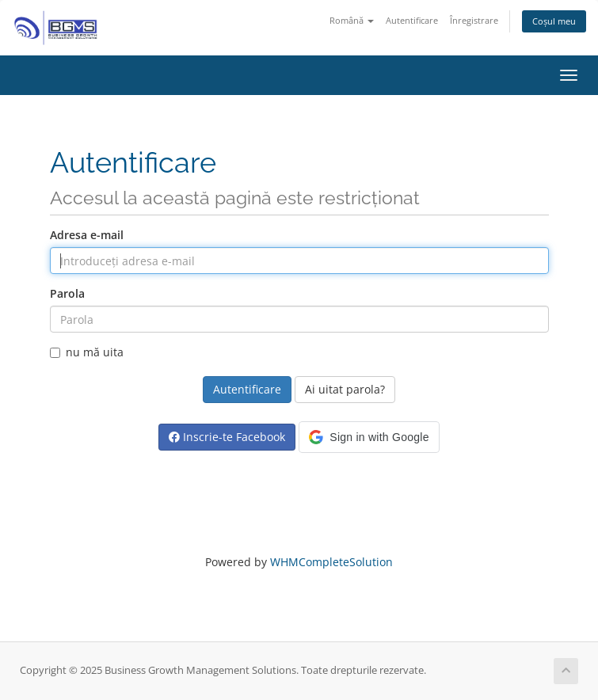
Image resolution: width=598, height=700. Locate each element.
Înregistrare (474, 20)
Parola (67, 293)
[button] (369, 437)
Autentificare (412, 20)
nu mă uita (87, 352)
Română (352, 20)
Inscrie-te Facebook (227, 437)
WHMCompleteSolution (331, 562)
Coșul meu (554, 21)
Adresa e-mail (87, 235)
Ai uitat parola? (345, 389)
